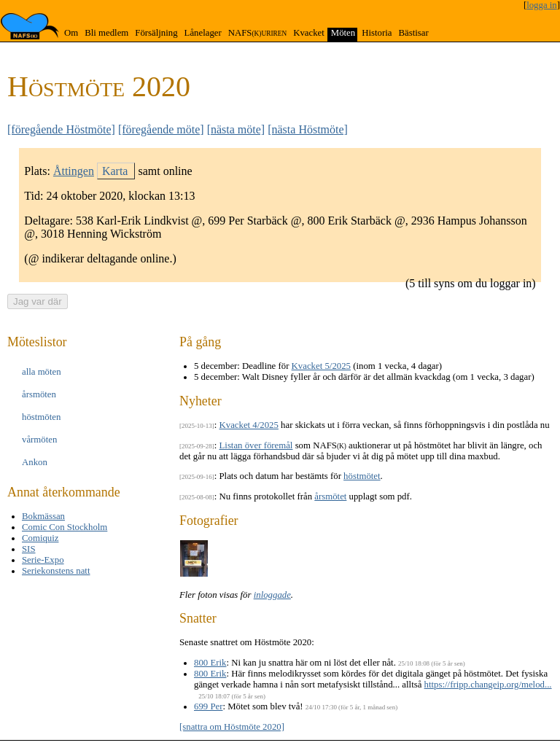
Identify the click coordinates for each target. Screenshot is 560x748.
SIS (29, 549)
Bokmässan (43, 516)
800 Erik (210, 663)
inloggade (272, 595)
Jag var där (38, 301)
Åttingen (74, 171)
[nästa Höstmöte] (308, 129)
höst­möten (41, 417)
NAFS (257, 33)
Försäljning (156, 33)
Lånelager (203, 33)
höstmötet (362, 476)
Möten (343, 33)
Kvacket (309, 33)
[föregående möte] (161, 129)
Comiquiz (40, 538)
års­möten (39, 394)
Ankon (35, 462)
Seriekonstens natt (56, 571)
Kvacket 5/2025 (321, 366)
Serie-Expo (43, 560)
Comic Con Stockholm (65, 527)
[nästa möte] (236, 129)
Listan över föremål (256, 445)
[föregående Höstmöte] (61, 129)
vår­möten (39, 440)
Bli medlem (106, 33)
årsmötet (330, 496)
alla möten (42, 372)
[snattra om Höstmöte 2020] (232, 727)
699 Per (208, 706)
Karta (115, 171)
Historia (377, 33)
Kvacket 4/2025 (249, 425)
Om (71, 33)
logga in (542, 5)
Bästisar (413, 33)
